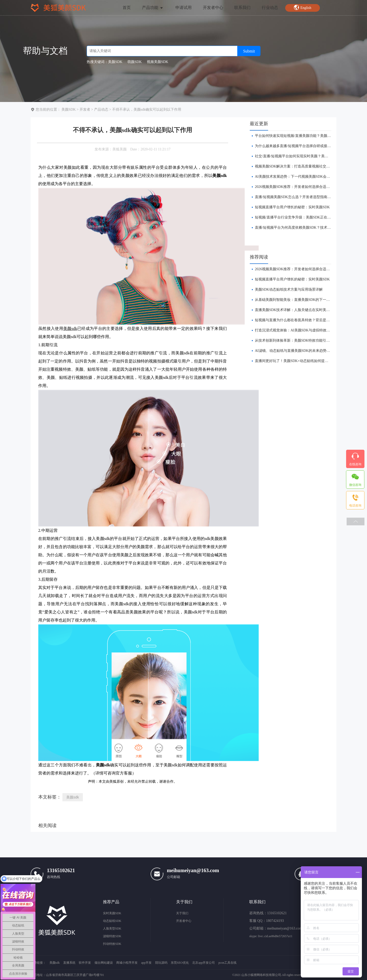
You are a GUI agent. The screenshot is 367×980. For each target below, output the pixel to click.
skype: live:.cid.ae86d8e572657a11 (271, 936)
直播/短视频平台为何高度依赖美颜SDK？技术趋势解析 (298, 228)
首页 (127, 8)
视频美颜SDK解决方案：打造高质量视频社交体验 (294, 166)
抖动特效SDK (112, 944)
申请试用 (183, 8)
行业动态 (270, 8)
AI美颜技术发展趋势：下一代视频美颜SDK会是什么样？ (300, 177)
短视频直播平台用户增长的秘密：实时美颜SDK (292, 207)
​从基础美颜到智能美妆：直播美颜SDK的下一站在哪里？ (299, 300)
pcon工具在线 (227, 963)
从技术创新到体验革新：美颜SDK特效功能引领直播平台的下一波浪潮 (310, 340)
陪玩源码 (161, 963)
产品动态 (101, 109)
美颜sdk (73, 797)
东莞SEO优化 (180, 963)
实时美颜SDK (112, 913)
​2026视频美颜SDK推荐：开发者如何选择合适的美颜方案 (299, 187)
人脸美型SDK (112, 929)
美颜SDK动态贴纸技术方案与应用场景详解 (289, 289)
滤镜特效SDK (112, 936)
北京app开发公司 (204, 963)
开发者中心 (213, 8)
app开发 (146, 963)
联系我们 (242, 8)
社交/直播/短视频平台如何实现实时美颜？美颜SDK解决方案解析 (306, 156)
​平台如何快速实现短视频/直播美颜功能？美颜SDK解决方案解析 (305, 136)
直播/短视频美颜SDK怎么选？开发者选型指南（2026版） (300, 197)
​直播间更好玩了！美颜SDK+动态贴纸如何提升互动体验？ (300, 361)
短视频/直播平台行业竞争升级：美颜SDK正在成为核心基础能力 (305, 217)
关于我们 (182, 913)
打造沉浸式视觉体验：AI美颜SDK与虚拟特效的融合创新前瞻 (303, 330)
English (303, 7)
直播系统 (69, 963)
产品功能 (153, 8)
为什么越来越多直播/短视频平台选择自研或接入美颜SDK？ (302, 146)
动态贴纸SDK (112, 921)
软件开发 (85, 963)
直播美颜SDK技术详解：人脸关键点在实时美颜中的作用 (299, 310)
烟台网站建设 (104, 963)
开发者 (85, 109)
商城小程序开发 (127, 963)
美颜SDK (69, 109)
